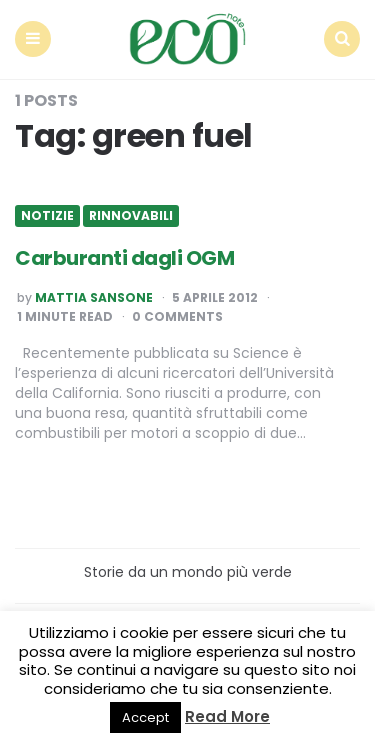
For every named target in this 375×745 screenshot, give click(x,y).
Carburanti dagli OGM (124, 258)
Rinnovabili (131, 216)
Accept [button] (145, 717)
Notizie (47, 216)
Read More (227, 716)
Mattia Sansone (94, 298)
